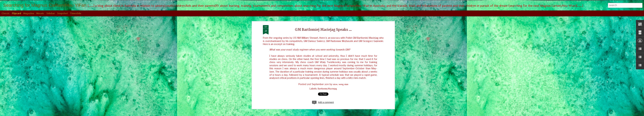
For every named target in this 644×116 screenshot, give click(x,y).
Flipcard (17, 13)
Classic (6, 13)
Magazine (29, 13)
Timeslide (76, 13)
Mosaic (40, 13)
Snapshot (62, 13)
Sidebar (51, 13)
